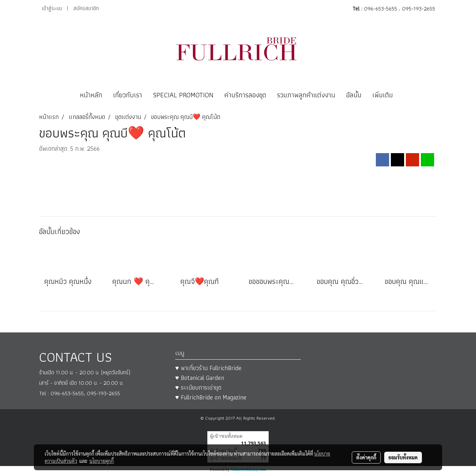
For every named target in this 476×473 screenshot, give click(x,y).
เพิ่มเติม (383, 95)
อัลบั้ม (354, 95)
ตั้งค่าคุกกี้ (366, 457)
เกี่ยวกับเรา (128, 95)
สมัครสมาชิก (86, 8)
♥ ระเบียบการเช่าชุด (198, 387)
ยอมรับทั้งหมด (403, 457)
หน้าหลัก (91, 95)
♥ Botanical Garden (200, 378)
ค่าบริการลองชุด (245, 95)
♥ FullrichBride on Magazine (211, 397)
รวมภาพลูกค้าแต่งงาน (306, 95)
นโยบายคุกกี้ (102, 461)
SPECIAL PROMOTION (183, 95)
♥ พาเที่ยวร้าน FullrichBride (208, 368)
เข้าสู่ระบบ (52, 8)
